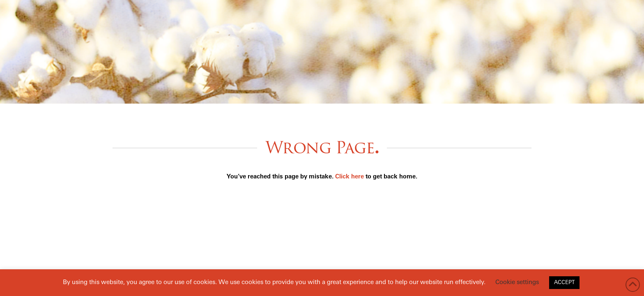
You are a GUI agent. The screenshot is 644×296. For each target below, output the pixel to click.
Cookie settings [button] (517, 283)
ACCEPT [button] (564, 283)
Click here (350, 177)
